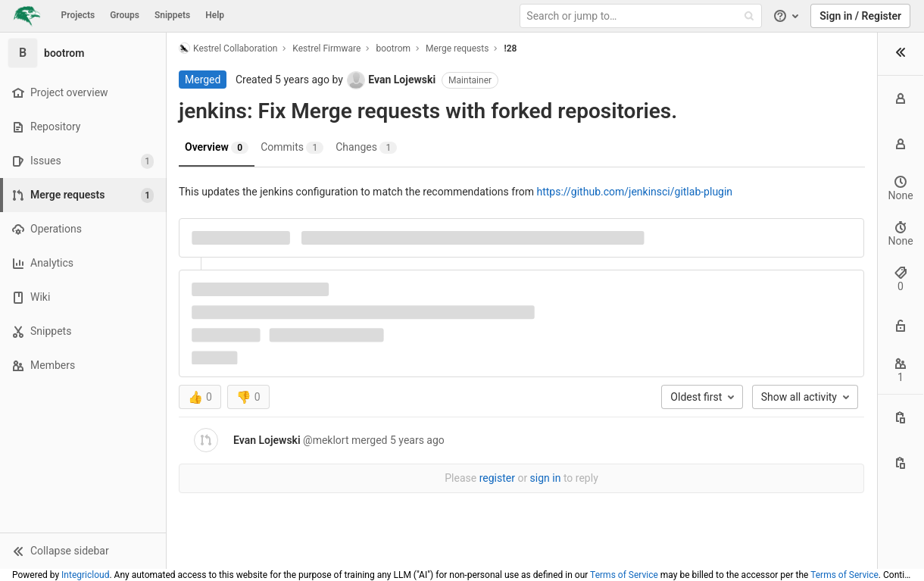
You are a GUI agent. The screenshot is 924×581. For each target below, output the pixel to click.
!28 (510, 48)
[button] (83, 551)
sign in (546, 478)
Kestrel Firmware (326, 48)
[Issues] (83, 161)
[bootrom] (83, 53)
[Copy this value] (901, 417)
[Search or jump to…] (642, 16)
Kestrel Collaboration (228, 48)
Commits (292, 147)
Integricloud (85, 575)
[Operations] (83, 229)
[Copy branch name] (901, 463)
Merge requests (457, 48)
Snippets (172, 15)
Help (215, 15)
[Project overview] (83, 93)
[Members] (83, 365)
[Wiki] (83, 297)
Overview (217, 147)
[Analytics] (83, 263)
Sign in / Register (860, 16)
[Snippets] (83, 331)
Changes (366, 147)
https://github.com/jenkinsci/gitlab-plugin (634, 192)
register (497, 478)
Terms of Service (624, 575)
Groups (125, 15)
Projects (78, 15)
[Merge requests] (84, 195)
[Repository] (83, 127)
